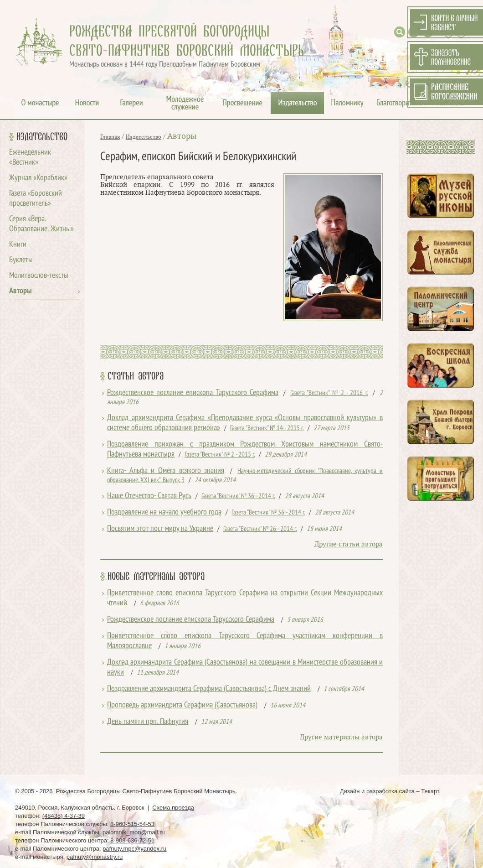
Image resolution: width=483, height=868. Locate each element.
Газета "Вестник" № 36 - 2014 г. (238, 496)
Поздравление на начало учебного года (164, 512)
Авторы (21, 291)
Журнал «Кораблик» (38, 178)
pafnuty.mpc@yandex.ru (134, 849)
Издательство (42, 137)
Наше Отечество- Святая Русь (149, 496)
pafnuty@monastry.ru (95, 857)
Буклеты (21, 260)
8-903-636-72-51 (132, 840)
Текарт (430, 791)
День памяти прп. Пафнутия (148, 722)
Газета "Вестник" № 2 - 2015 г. (220, 455)
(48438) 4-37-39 (64, 816)
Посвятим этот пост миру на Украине (160, 529)
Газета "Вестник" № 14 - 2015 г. (267, 428)
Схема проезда (173, 808)
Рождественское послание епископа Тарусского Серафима (193, 393)
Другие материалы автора (341, 737)
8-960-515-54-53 (132, 824)
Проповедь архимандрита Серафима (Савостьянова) (182, 705)
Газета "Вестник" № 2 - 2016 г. (329, 393)
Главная (110, 137)
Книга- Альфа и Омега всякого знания (166, 471)
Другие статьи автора (349, 544)
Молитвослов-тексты (39, 276)
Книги (18, 245)
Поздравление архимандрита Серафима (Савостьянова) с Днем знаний (209, 689)
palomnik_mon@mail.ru (134, 832)
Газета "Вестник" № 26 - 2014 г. (260, 529)
